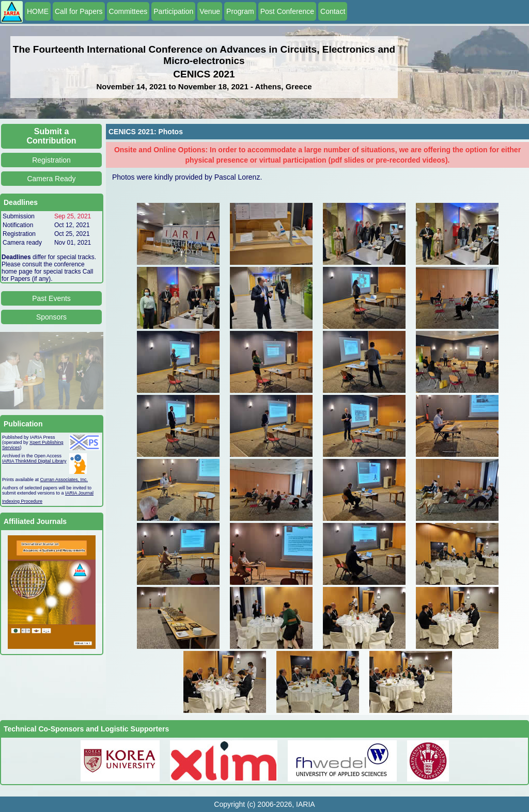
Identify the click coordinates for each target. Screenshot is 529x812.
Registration (51, 160)
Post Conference (287, 11)
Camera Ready (51, 179)
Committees (128, 11)
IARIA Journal (79, 493)
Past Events (51, 298)
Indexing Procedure (22, 501)
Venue (210, 11)
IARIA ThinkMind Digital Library (34, 461)
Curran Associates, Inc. (64, 480)
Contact (333, 11)
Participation (173, 11)
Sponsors (51, 317)
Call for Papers (79, 11)
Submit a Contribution (52, 136)
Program (240, 11)
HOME (38, 11)
